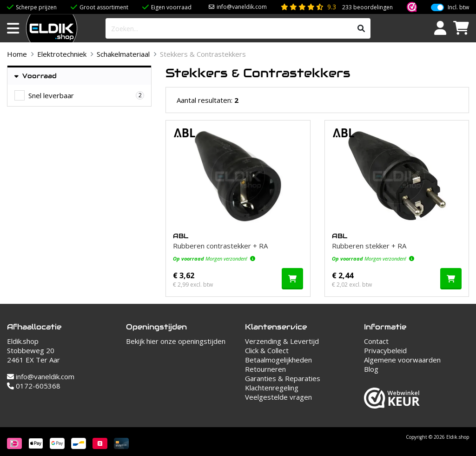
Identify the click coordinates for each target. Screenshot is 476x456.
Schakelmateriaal (123, 54)
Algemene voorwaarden (402, 360)
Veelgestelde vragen (278, 397)
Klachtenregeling (272, 388)
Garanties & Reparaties (283, 378)
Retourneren (265, 369)
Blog (371, 369)
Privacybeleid (385, 350)
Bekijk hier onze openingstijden (176, 341)
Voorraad (36, 76)
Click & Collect (267, 350)
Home (17, 54)
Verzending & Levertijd (282, 341)
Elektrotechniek (62, 54)
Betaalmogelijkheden (278, 360)
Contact (376, 341)
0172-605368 (34, 386)
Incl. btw (458, 7)
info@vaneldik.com (242, 7)
